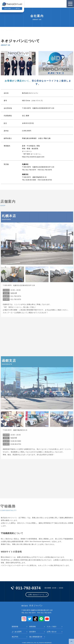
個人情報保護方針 (36, 637)
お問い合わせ (52, 632)
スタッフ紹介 (52, 627)
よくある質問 (17, 632)
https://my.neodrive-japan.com (33, 157)
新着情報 (15, 627)
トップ (3, 30)
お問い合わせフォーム (36, 595)
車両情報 (33, 627)
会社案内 (33, 632)
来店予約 (15, 637)
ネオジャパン (32, 606)
